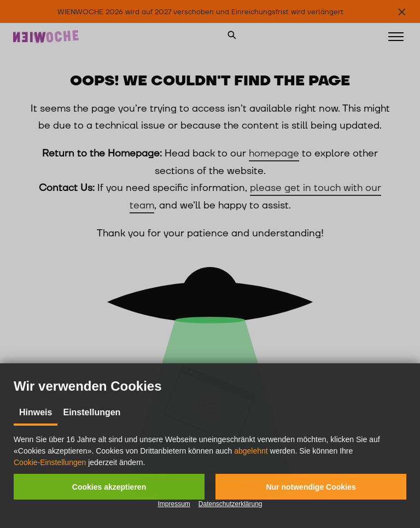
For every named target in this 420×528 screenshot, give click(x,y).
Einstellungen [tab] (92, 412)
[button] (109, 487)
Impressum (174, 504)
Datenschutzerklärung (231, 504)
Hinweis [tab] (36, 412)
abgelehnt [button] (251, 451)
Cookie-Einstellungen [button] (50, 462)
